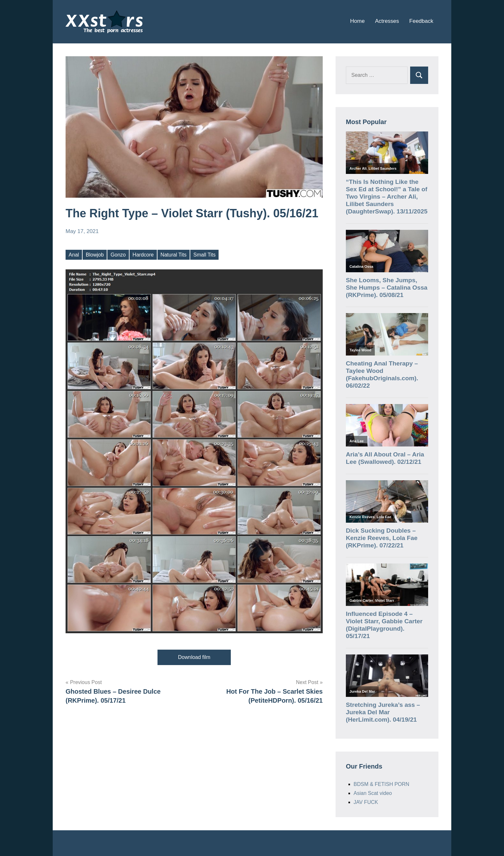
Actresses (387, 21)
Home (357, 21)
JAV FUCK (366, 802)
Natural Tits (173, 255)
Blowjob (95, 255)
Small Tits (204, 255)
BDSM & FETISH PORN (381, 784)
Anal (74, 255)
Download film (194, 657)
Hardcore (143, 255)
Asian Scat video (373, 793)
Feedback (421, 21)
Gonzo (118, 255)
